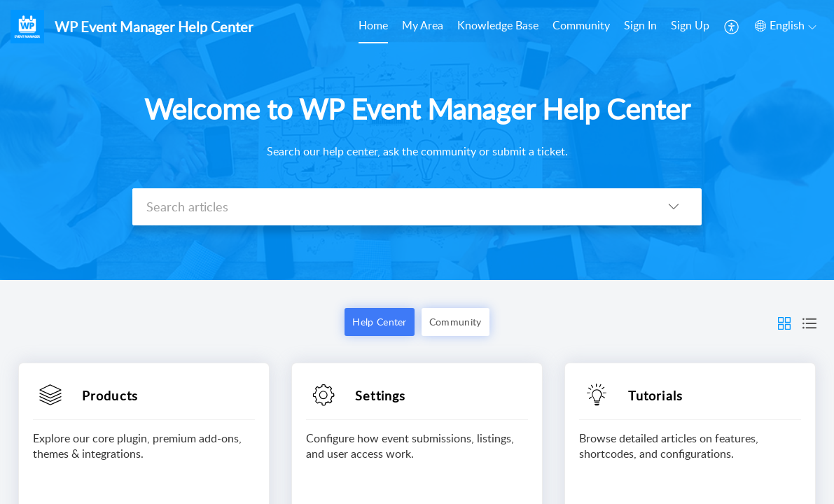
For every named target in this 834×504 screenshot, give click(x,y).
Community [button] (456, 322)
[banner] (417, 140)
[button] (732, 27)
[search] (389, 207)
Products (110, 395)
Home (373, 25)
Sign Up (690, 25)
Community (581, 25)
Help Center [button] (379, 322)
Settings (381, 395)
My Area (423, 25)
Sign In (640, 25)
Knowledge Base (498, 25)
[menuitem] (373, 27)
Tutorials (655, 395)
